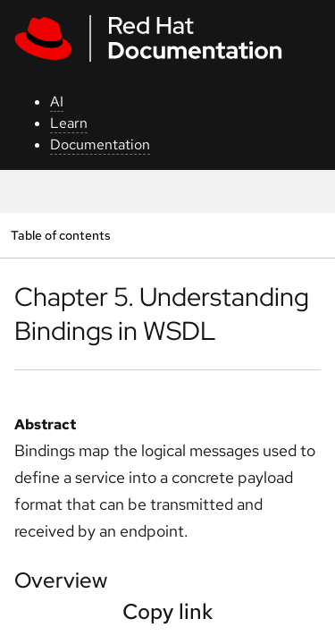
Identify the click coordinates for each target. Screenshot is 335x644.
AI (57, 102)
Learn (69, 123)
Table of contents (60, 235)
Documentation (100, 144)
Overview (61, 580)
